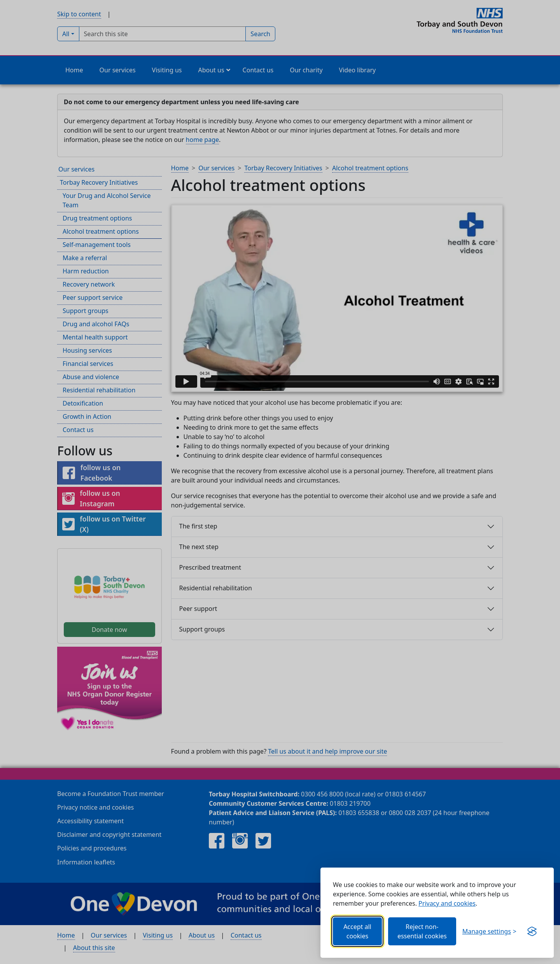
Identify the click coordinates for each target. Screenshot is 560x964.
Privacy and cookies (447, 903)
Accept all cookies (357, 931)
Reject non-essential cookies (422, 931)
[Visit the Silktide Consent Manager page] (532, 931)
